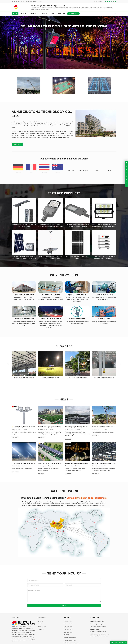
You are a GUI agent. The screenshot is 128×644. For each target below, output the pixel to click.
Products (40, 614)
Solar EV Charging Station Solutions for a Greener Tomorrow (57, 463)
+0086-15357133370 (19, 1)
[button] (58, 67)
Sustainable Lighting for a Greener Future (105, 427)
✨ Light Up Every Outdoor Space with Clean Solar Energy (30, 427)
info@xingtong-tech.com (36, 1)
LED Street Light (68, 614)
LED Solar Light (68, 622)
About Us (40, 612)
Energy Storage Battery (70, 628)
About (95, 1)
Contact (100, 1)
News (64, 399)
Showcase (64, 346)
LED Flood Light (68, 617)
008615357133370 (101, 617)
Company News (42, 617)
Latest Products (68, 612)
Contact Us (41, 620)
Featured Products (64, 193)
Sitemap (104, 642)
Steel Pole (67, 625)
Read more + (17, 144)
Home (15, 14)
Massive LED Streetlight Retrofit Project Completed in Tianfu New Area (87, 463)
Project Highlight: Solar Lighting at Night (24, 463)
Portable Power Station (70, 631)
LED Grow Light (68, 620)
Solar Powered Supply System (72, 633)
